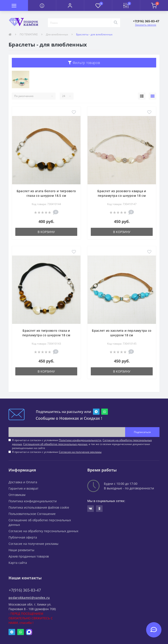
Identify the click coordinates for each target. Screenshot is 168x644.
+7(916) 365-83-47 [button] (25, 590)
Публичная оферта (23, 537)
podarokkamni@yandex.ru (29, 598)
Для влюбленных (57, 34)
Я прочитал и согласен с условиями (57, 452)
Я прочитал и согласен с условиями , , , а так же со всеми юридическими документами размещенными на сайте (82, 444)
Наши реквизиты (21, 550)
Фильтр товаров (84, 63)
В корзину (46, 232)
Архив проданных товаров (29, 556)
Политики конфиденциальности (80, 440)
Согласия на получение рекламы (80, 452)
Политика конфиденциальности (33, 501)
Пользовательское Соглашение (32, 514)
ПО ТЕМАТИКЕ (29, 34)
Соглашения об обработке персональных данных (55, 444)
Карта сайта (18, 563)
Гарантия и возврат (24, 488)
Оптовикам (17, 495)
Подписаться (142, 432)
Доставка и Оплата (23, 482)
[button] (70, 5)
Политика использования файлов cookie (39, 507)
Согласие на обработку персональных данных (43, 531)
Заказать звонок (146, 25)
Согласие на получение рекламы (33, 544)
